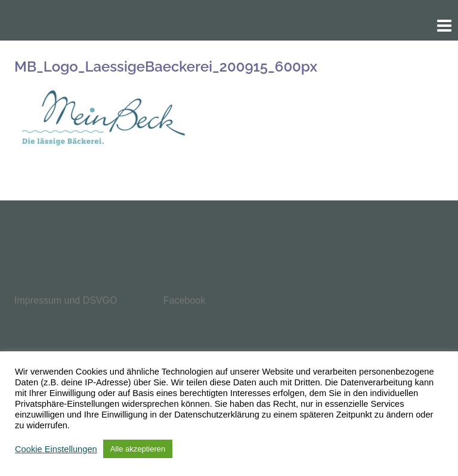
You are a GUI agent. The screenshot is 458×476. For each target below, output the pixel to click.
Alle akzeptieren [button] (138, 449)
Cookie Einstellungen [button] (56, 449)
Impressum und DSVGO (66, 300)
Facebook (184, 300)
